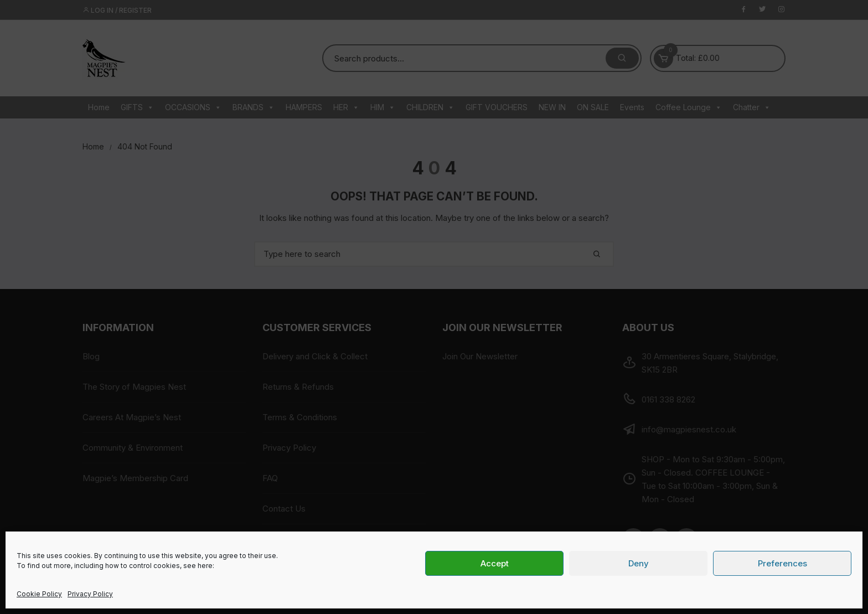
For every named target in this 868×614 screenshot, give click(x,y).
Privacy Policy (90, 594)
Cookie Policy (39, 594)
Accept (495, 563)
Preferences (782, 563)
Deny (639, 563)
